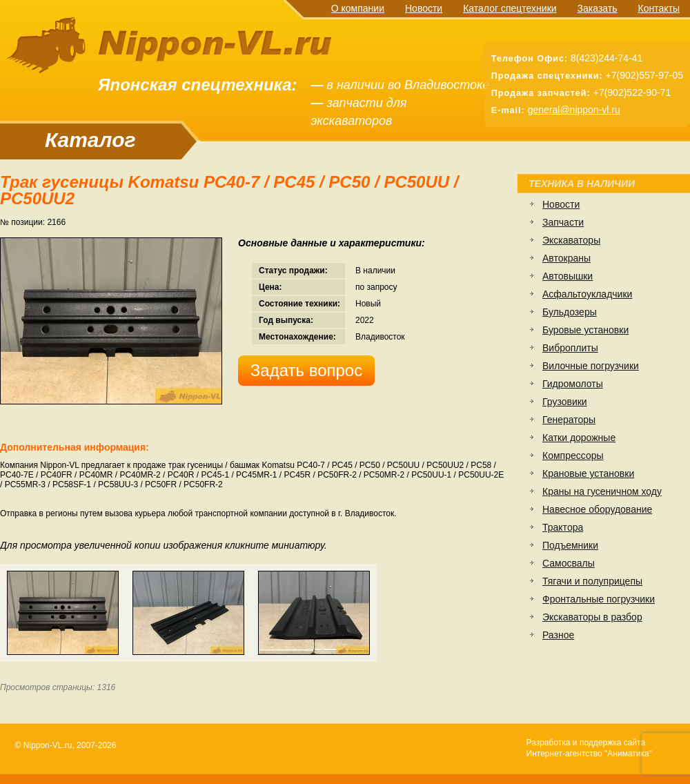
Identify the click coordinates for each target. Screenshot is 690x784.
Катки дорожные (579, 438)
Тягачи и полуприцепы (592, 581)
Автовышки (568, 276)
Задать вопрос (306, 370)
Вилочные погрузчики (591, 366)
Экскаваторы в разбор (592, 617)
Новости (424, 8)
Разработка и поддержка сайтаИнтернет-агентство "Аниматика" (589, 748)
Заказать (598, 8)
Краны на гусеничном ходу (602, 491)
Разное (558, 635)
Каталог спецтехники (510, 8)
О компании (358, 8)
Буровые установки (585, 330)
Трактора (563, 527)
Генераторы (569, 420)
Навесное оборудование (597, 509)
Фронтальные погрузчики (599, 599)
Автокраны (566, 258)
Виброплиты (570, 348)
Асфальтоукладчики (587, 294)
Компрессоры (573, 455)
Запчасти (563, 222)
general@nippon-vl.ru (574, 110)
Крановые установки (588, 473)
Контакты (659, 8)
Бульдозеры (570, 312)
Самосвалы (569, 563)
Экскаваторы (571, 240)
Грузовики (565, 402)
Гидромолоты (573, 384)
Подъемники (570, 545)
